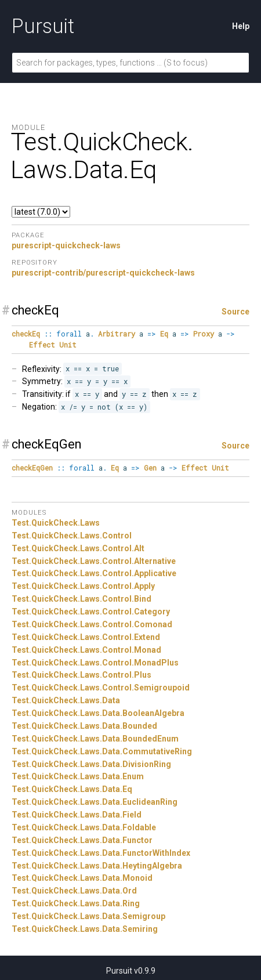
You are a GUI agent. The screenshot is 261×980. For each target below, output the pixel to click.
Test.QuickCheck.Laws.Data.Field (77, 815)
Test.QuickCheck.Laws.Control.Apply (83, 586)
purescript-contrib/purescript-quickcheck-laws (103, 273)
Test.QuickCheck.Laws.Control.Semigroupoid (101, 688)
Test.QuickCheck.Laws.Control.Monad (86, 650)
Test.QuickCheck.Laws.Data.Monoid (82, 878)
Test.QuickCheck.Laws (56, 523)
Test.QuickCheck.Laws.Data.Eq (72, 789)
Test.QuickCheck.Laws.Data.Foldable (84, 827)
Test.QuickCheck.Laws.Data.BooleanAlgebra (98, 713)
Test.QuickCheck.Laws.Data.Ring (76, 903)
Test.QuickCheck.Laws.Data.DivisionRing (91, 764)
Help (241, 26)
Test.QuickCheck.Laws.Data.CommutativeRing (102, 751)
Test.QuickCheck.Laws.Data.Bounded (84, 726)
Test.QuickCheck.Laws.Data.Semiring (85, 929)
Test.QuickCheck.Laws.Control (72, 536)
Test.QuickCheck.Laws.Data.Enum (78, 776)
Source (235, 312)
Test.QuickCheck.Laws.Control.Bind (81, 599)
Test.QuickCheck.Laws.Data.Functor (82, 840)
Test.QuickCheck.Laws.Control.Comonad (92, 624)
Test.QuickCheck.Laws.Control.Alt (78, 548)
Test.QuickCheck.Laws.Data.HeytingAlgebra (97, 866)
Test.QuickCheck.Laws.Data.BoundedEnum (95, 739)
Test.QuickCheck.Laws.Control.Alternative (94, 561)
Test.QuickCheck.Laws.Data (66, 700)
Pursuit (43, 26)
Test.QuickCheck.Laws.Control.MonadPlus (95, 663)
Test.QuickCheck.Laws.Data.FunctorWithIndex (101, 853)
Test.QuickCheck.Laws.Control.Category (91, 612)
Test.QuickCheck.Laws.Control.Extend (86, 637)
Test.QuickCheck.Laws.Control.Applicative (94, 573)
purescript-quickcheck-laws (66, 245)
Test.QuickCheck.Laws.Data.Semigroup (88, 916)
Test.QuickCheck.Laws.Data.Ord (74, 891)
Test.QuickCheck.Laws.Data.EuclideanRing (95, 802)
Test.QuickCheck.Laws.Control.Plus (81, 675)
